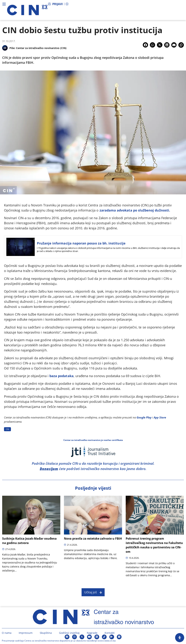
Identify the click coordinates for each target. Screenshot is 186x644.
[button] (145, 45)
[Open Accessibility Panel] (180, 638)
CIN (7, 429)
